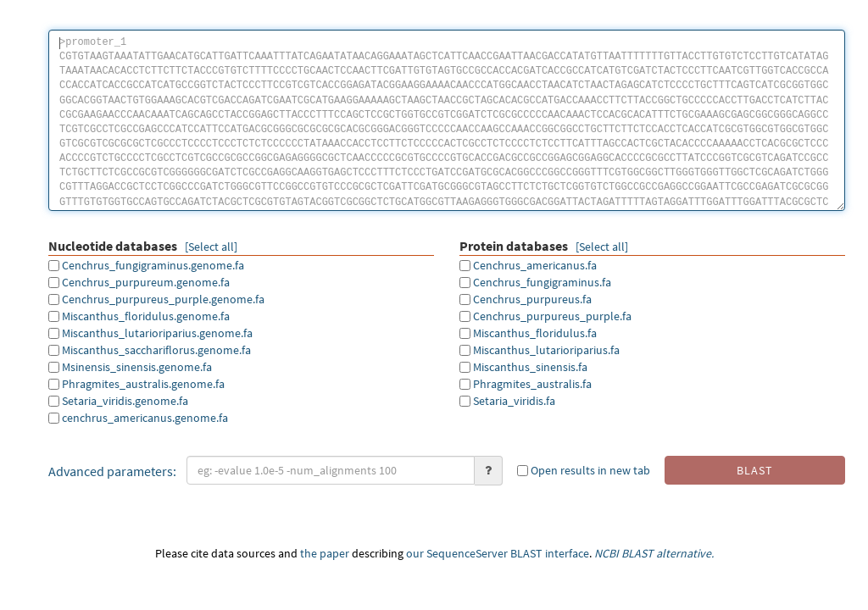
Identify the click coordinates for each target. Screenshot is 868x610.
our (415, 553)
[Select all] (211, 247)
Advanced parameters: (112, 471)
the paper (325, 553)
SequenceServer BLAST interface (508, 553)
